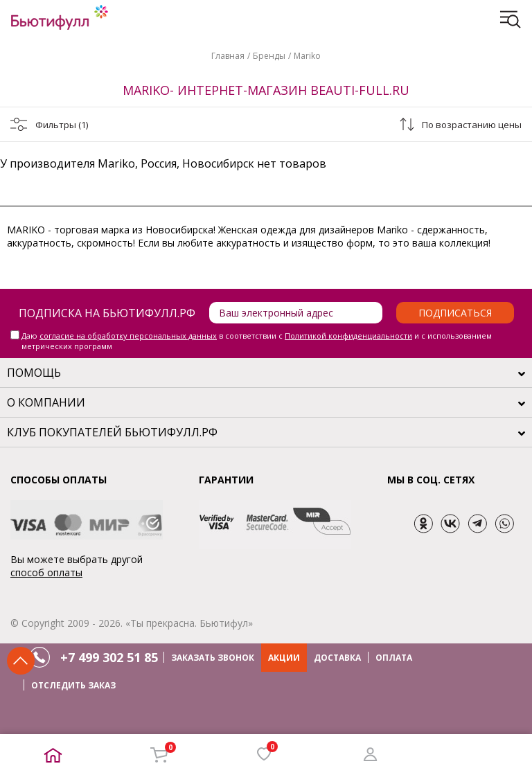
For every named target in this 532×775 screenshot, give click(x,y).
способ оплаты (46, 572)
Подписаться (455, 313)
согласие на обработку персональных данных (128, 336)
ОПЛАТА (394, 658)
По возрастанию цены (472, 125)
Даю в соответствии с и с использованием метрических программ (257, 341)
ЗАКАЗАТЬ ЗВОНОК (213, 658)
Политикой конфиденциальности (348, 336)
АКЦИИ (284, 658)
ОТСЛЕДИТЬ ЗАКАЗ (73, 685)
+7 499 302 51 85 (109, 657)
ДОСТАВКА (337, 658)
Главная (228, 56)
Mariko (307, 56)
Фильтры (62, 125)
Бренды (269, 56)
